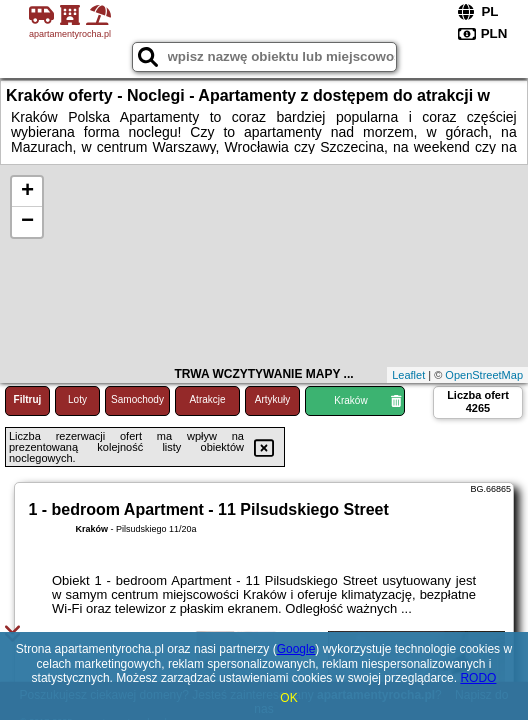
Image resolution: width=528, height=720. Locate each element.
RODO (478, 678)
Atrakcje (207, 399)
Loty (77, 399)
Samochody (137, 399)
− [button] (27, 222)
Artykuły (273, 399)
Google (296, 649)
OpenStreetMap (484, 375)
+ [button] (27, 192)
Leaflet (408, 375)
